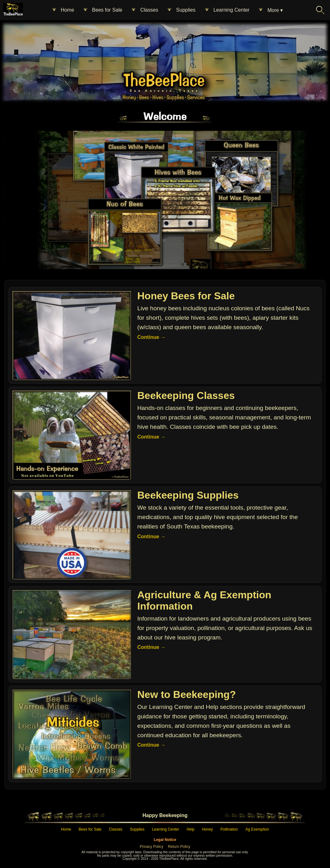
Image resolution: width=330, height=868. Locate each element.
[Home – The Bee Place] (163, 79)
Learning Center (227, 10)
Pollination (229, 829)
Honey (207, 829)
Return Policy (179, 847)
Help (191, 829)
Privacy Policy (152, 847)
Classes (144, 10)
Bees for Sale (102, 10)
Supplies (181, 10)
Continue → (151, 337)
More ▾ (270, 10)
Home (63, 10)
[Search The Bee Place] (320, 10)
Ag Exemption (257, 829)
